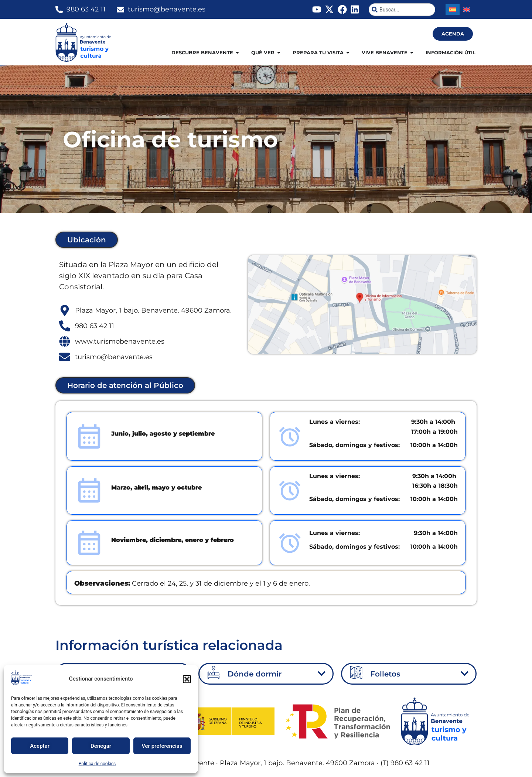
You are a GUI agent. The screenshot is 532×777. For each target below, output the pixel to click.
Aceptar (40, 746)
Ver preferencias (162, 746)
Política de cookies (97, 764)
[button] (187, 679)
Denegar (101, 746)
